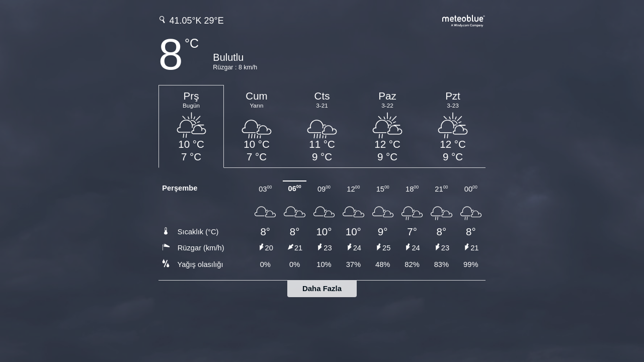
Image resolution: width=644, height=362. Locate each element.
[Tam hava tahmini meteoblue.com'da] (464, 20)
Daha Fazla (322, 288)
